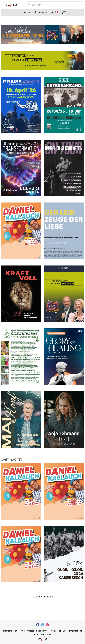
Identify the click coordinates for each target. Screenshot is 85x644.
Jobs (65, 631)
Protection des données (38, 631)
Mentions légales (11, 631)
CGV (23, 631)
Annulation (56, 631)
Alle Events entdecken (43, 596)
